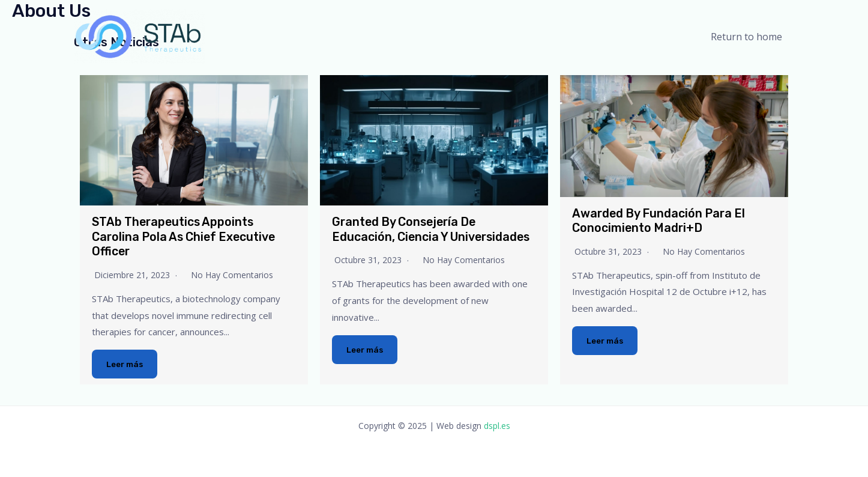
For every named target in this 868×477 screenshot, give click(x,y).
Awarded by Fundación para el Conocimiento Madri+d (661, 220)
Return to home (749, 37)
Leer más (125, 364)
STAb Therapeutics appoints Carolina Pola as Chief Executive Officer (187, 236)
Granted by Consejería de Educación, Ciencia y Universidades (434, 229)
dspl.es (497, 424)
